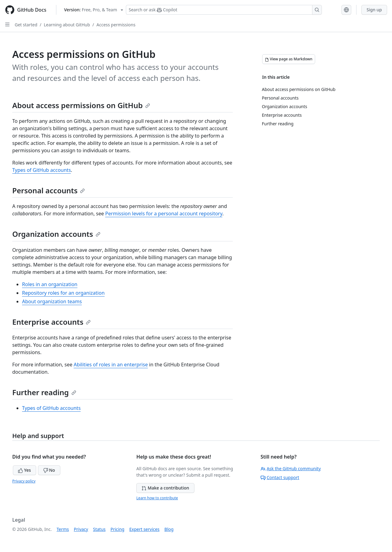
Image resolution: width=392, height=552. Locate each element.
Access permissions (116, 25)
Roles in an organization (50, 284)
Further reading (44, 392)
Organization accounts (56, 234)
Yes (24, 470)
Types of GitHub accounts (41, 170)
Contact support (280, 477)
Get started (26, 25)
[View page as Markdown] (289, 59)
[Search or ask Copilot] (224, 10)
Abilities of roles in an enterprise (111, 365)
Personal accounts (49, 190)
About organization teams (52, 301)
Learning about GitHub (67, 25)
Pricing (117, 529)
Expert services (144, 529)
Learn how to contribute (157, 498)
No (49, 470)
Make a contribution (165, 488)
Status (99, 529)
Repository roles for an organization (63, 293)
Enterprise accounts (51, 322)
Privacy (81, 529)
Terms (63, 529)
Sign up (374, 10)
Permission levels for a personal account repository (164, 214)
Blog (169, 529)
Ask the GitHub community (291, 469)
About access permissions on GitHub (81, 105)
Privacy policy (24, 481)
